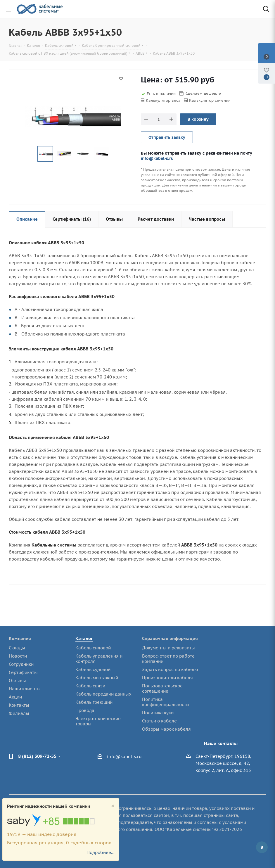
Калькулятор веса (163, 100)
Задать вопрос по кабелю (170, 669)
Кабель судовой (93, 669)
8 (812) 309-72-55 (37, 756)
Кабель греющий (94, 702)
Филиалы (19, 713)
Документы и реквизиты (168, 648)
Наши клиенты (25, 689)
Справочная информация (170, 638)
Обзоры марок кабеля (166, 729)
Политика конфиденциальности (165, 702)
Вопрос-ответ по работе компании (168, 659)
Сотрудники (21, 664)
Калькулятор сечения (210, 100)
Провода (85, 710)
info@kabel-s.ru (157, 158)
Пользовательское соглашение (162, 688)
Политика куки (158, 713)
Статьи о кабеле (159, 721)
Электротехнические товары (98, 721)
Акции (15, 697)
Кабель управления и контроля (99, 659)
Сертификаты (23, 672)
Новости (18, 656)
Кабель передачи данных (103, 694)
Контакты (19, 705)
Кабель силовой (93, 648)
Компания (20, 638)
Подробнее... (101, 852)
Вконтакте (262, 847)
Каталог (84, 638)
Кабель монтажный (97, 678)
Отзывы (17, 681)
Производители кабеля (167, 678)
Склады (17, 648)
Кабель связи (90, 686)
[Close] (113, 806)
